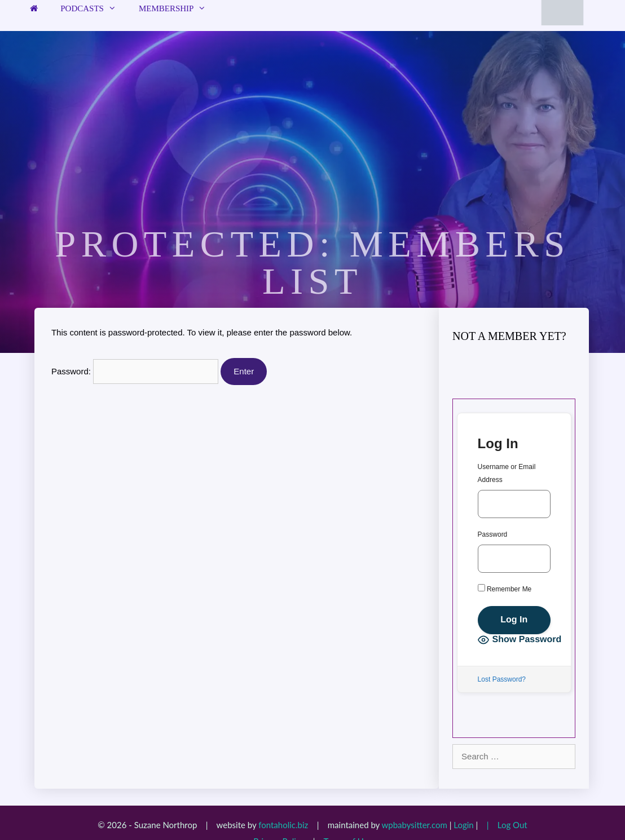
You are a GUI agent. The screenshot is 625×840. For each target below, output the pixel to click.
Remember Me (505, 589)
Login (463, 825)
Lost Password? (502, 679)
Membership (178, 8)
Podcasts (94, 8)
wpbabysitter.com (414, 825)
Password (493, 534)
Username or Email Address (507, 473)
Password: (135, 371)
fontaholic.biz (283, 825)
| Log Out (504, 825)
